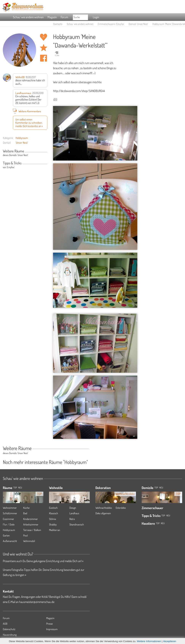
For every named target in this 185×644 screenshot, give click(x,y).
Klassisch (54, 513)
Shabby (53, 524)
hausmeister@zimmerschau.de (37, 602)
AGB (5, 624)
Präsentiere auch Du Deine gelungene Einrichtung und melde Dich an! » (43, 561)
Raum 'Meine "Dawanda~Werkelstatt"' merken (44, 48)
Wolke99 (20, 77)
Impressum (52, 629)
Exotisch (53, 508)
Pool (25, 535)
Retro (72, 519)
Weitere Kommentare (27, 111)
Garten (6, 535)
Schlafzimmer (10, 513)
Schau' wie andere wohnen (28, 17)
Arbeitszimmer (31, 524)
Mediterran (55, 530)
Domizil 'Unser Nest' (138, 24)
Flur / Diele (9, 524)
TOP (15, 488)
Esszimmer (8, 519)
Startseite (58, 24)
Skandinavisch (77, 524)
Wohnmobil (29, 541)
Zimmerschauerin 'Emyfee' (111, 24)
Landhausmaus (23, 93)
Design (73, 508)
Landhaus (74, 513)
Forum (64, 17)
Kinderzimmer (31, 519)
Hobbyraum (22, 138)
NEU (20, 488)
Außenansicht (10, 541)
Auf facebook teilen (44, 58)
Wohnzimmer (10, 508)
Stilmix (53, 519)
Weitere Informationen (149, 641)
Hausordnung (10, 635)
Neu (161, 488)
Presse (49, 624)
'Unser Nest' (22, 142)
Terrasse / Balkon (32, 530)
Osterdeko (121, 508)
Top (156, 488)
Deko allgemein (103, 513)
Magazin (52, 17)
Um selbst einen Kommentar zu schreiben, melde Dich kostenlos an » (29, 123)
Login (96, 17)
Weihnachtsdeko (104, 508)
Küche (26, 508)
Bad (25, 513)
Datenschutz (9, 629)
